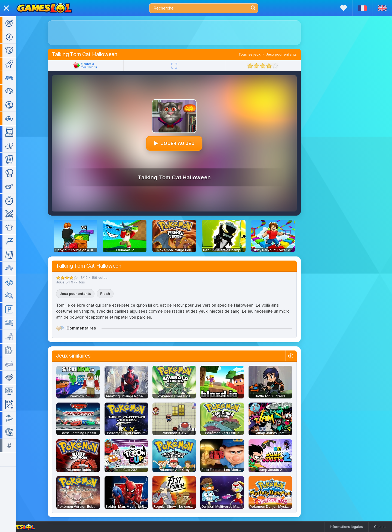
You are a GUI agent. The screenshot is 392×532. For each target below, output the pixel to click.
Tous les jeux (257, 54)
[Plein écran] (182, 66)
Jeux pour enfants (289, 54)
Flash (113, 294)
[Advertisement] (182, 33)
